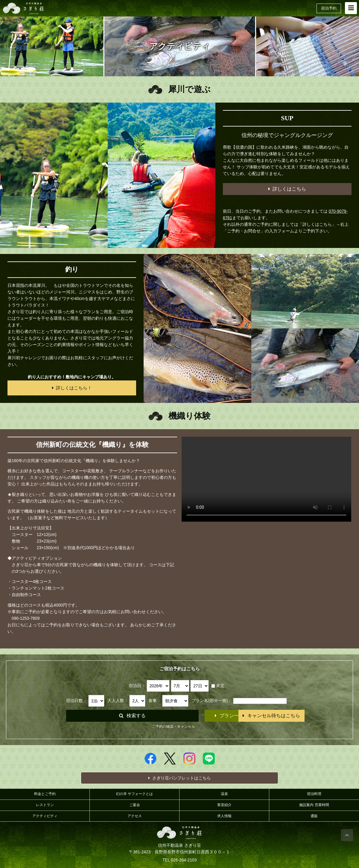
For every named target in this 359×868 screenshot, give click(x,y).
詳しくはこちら (287, 189)
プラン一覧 (176, 716)
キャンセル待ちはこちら (250, 716)
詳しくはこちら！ (72, 388)
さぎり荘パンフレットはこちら (180, 778)
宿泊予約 (329, 8)
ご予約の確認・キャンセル (174, 727)
